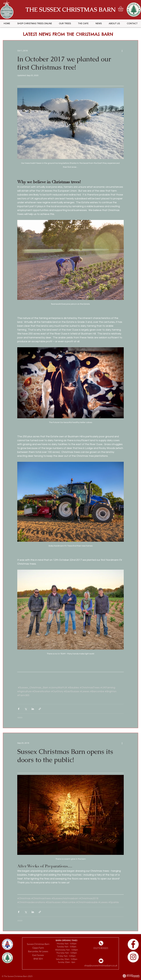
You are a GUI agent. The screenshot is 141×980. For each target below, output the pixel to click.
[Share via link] (40, 709)
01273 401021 (101, 948)
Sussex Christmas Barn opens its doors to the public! (65, 756)
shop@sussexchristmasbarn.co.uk (101, 965)
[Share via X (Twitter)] (26, 709)
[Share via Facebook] (19, 709)
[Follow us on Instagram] (133, 957)
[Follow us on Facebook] (133, 944)
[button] (124, 9)
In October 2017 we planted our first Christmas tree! (64, 63)
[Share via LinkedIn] (33, 709)
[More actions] (122, 51)
